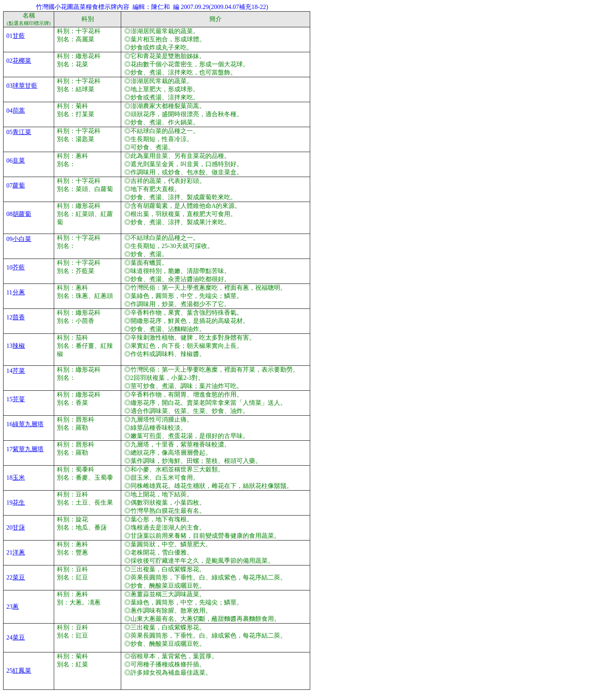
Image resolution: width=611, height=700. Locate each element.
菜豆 (19, 577)
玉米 (19, 478)
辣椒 (19, 346)
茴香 (19, 317)
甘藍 (19, 36)
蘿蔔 (19, 185)
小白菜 (22, 239)
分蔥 (19, 292)
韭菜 (19, 160)
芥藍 (19, 267)
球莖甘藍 (25, 86)
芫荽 (19, 399)
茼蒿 (19, 111)
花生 (19, 502)
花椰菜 (22, 61)
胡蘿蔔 (22, 214)
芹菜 (19, 371)
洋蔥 (19, 552)
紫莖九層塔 (28, 449)
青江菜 (22, 132)
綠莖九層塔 (28, 424)
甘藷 (19, 527)
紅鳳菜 (22, 671)
